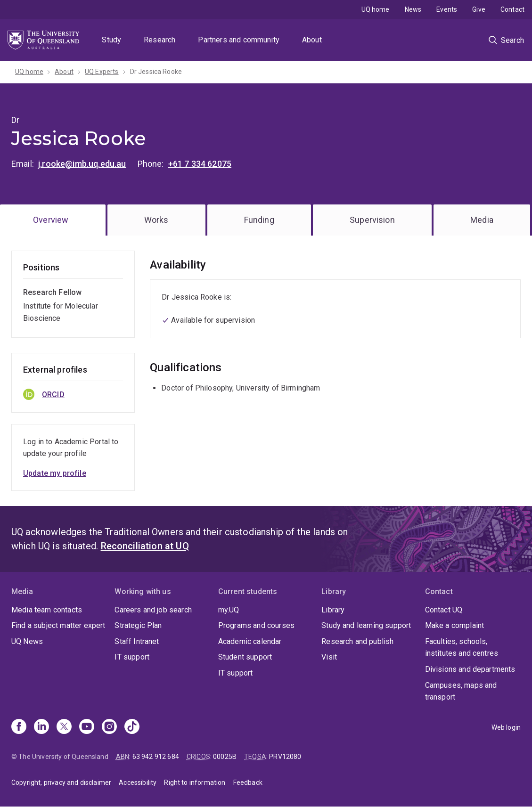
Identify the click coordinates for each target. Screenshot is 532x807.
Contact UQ (444, 610)
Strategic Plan (138, 625)
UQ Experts (102, 72)
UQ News (27, 641)
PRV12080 (285, 757)
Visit (329, 657)
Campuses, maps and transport (461, 691)
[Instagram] (109, 727)
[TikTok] (132, 727)
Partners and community (239, 40)
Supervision (372, 220)
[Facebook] (19, 727)
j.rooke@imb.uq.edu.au (82, 164)
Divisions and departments (470, 669)
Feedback (248, 783)
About (312, 40)
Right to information (195, 783)
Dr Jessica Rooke (156, 72)
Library (333, 610)
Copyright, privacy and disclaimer (61, 783)
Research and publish (357, 641)
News (413, 9)
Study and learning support (366, 625)
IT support (132, 657)
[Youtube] (87, 727)
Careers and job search (153, 610)
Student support (245, 657)
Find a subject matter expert (58, 625)
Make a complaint (455, 625)
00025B (225, 757)
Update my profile (55, 473)
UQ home (376, 9)
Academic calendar (250, 641)
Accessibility (138, 783)
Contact (512, 9)
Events (447, 9)
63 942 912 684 (156, 757)
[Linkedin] (41, 727)
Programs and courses (256, 625)
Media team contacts (47, 610)
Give (479, 9)
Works (156, 220)
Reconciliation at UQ (145, 546)
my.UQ (229, 610)
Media (482, 220)
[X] (64, 727)
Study (111, 40)
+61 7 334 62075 (200, 164)
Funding (259, 220)
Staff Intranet (137, 641)
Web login (506, 727)
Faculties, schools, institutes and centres (462, 648)
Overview (51, 220)
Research (160, 40)
